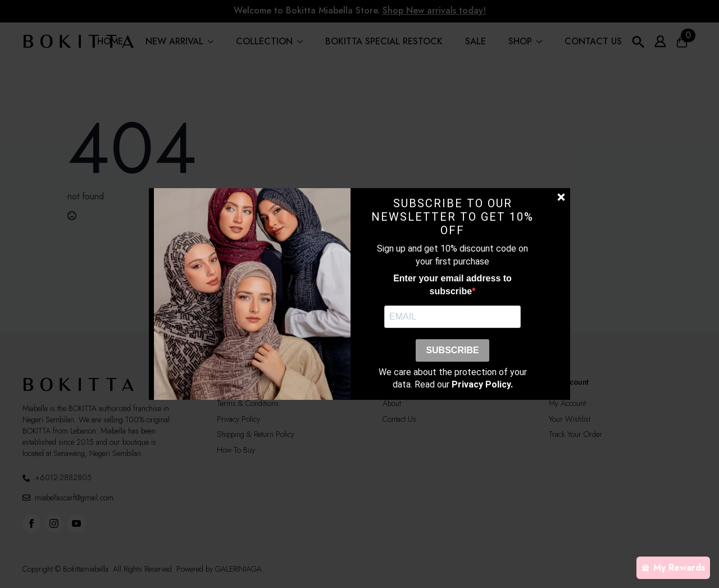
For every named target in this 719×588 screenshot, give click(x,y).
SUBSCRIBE (452, 350)
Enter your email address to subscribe (452, 284)
